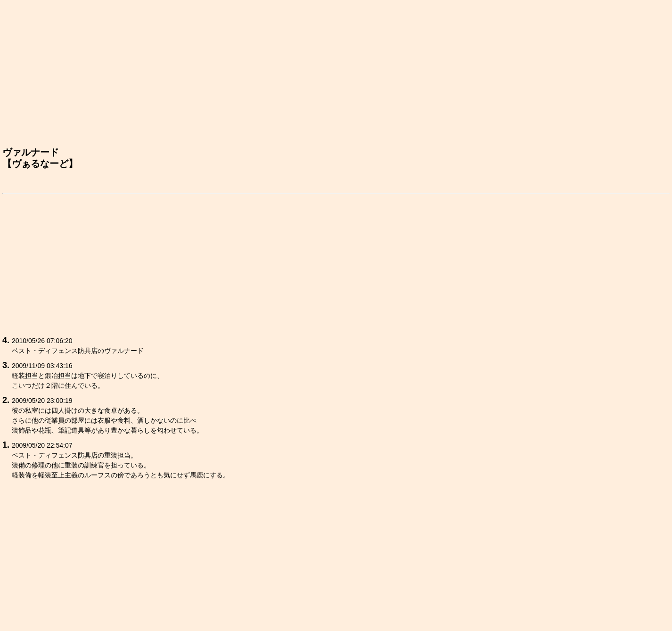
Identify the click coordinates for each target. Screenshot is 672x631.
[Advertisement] (336, 76)
